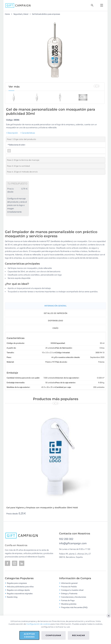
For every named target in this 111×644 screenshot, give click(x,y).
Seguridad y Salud (21, 14)
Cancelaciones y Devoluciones (74, 597)
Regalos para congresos (17, 583)
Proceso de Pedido (69, 586)
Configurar (53, 635)
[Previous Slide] (95, 86)
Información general (69, 583)
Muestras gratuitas (69, 604)
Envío (55, 328)
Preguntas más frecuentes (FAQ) (74, 607)
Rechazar (79, 635)
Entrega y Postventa (69, 593)
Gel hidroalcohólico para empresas (46, 14)
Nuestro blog (12, 597)
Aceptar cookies (29, 635)
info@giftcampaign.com (73, 543)
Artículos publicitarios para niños (20, 586)
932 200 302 (66, 539)
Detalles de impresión (55, 313)
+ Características (28, 133)
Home (7, 14)
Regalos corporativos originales (20, 593)
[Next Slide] (98, 86)
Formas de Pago (68, 600)
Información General (55, 306)
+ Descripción (12, 133)
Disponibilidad (55, 321)
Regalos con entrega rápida (18, 590)
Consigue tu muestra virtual (72, 590)
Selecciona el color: (17, 145)
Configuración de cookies (38, 624)
